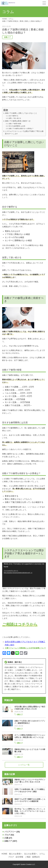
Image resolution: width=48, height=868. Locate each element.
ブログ (7, 835)
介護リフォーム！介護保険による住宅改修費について (25, 648)
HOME (4, 854)
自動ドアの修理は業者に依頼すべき (18, 121)
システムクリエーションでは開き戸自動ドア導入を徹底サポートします (24, 132)
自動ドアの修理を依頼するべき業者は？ (21, 129)
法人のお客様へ (31, 854)
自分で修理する (13, 116)
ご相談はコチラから (20, 624)
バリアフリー (10, 832)
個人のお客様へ (16, 854)
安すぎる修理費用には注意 (17, 126)
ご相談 (28, 857)
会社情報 (19, 857)
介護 (6, 838)
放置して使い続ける (15, 118)
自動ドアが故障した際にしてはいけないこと (21, 113)
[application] (24, 575)
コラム (42, 854)
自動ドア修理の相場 (15, 124)
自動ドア (7, 37)
